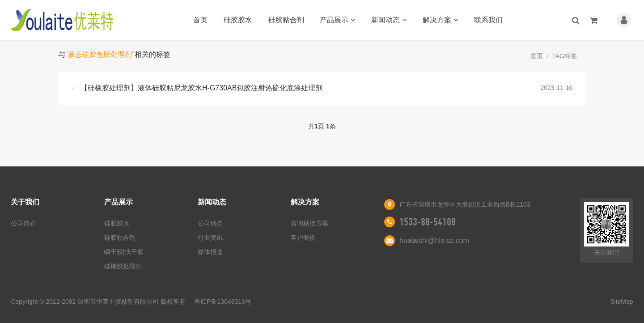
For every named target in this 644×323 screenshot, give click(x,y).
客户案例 (303, 238)
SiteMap (621, 302)
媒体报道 (210, 252)
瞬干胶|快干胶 (124, 252)
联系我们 (488, 20)
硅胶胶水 (238, 20)
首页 (200, 20)
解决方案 (440, 20)
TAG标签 (564, 56)
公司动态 (210, 223)
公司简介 (23, 223)
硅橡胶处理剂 (123, 266)
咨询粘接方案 (309, 223)
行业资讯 (210, 238)
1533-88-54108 (428, 222)
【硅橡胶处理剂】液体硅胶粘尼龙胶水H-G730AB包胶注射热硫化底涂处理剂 (201, 88)
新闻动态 (389, 20)
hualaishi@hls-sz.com (434, 240)
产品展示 (337, 20)
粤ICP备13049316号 (223, 302)
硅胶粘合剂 (286, 20)
